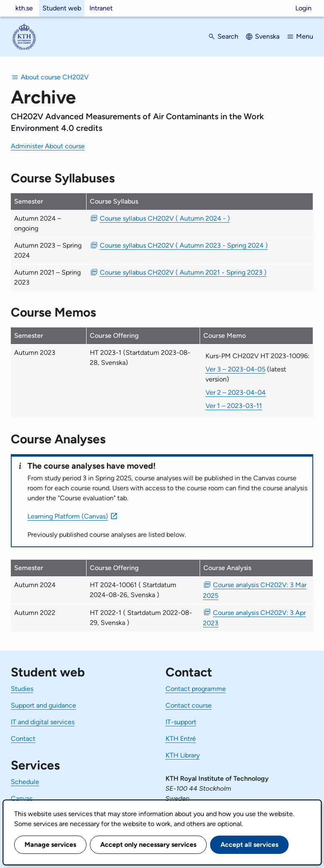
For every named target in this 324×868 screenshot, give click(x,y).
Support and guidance (43, 705)
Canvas (22, 798)
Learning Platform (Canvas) (68, 516)
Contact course (189, 705)
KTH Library (183, 755)
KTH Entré (181, 739)
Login (303, 8)
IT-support (181, 722)
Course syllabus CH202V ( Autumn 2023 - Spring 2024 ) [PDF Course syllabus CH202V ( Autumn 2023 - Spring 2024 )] (184, 245)
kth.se (24, 8)
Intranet (101, 8)
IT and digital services (43, 722)
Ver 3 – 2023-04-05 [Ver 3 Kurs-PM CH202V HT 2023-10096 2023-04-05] (235, 369)
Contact (23, 739)
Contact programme (196, 689)
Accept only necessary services (148, 845)
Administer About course (48, 146)
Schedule (25, 782)
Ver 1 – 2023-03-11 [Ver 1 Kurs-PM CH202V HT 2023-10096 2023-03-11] (234, 406)
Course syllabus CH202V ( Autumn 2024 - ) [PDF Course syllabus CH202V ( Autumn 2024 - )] (165, 218)
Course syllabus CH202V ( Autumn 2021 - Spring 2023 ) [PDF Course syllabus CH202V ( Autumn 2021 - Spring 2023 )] (183, 272)
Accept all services (249, 845)
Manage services (50, 845)
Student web (62, 8)
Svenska (267, 36)
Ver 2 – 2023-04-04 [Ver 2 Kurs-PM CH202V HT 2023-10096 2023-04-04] (236, 392)
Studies (22, 689)
